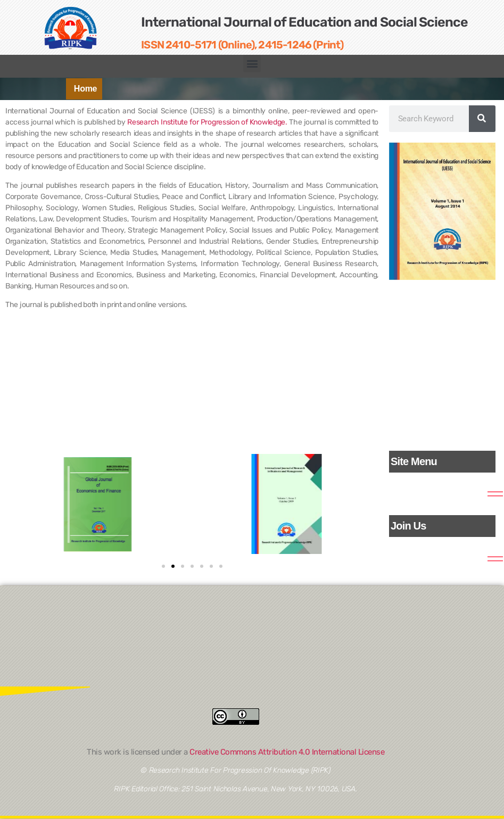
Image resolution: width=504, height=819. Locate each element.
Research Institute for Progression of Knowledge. (207, 122)
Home (85, 89)
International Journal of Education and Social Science (304, 22)
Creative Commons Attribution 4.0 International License (287, 752)
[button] (252, 64)
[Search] (482, 119)
